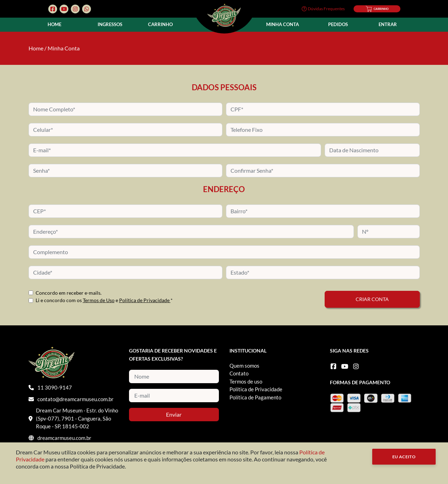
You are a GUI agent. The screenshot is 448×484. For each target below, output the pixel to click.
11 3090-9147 (55, 387)
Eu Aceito (404, 457)
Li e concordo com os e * (104, 300)
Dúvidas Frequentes (323, 9)
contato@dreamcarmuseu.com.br (75, 399)
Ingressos (110, 24)
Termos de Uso (99, 300)
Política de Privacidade (145, 300)
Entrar (388, 24)
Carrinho (160, 24)
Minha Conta (283, 24)
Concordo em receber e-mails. (69, 293)
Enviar (174, 414)
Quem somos (244, 366)
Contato (239, 373)
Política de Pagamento (255, 397)
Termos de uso (246, 381)
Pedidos (338, 24)
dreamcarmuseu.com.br (64, 438)
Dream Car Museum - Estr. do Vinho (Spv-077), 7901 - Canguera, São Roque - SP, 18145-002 (77, 418)
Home (54, 24)
